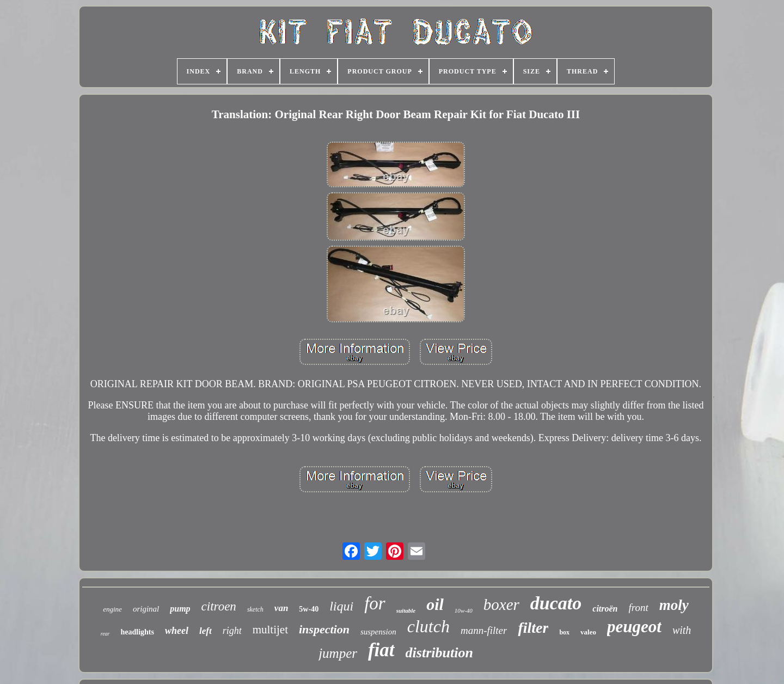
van (281, 608)
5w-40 (309, 609)
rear (105, 634)
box (564, 632)
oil (435, 604)
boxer (501, 604)
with (682, 630)
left (206, 631)
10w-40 (464, 610)
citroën (605, 609)
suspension (378, 632)
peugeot (634, 627)
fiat (381, 650)
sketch (255, 609)
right (232, 631)
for (375, 603)
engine (112, 609)
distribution (439, 653)
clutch (428, 626)
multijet (270, 630)
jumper (338, 653)
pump (180, 609)
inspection (324, 629)
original (146, 609)
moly (674, 605)
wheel (177, 631)
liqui (341, 606)
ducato (556, 603)
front (639, 607)
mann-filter (484, 630)
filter (533, 628)
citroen (219, 606)
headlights (137, 632)
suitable (406, 610)
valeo (588, 632)
